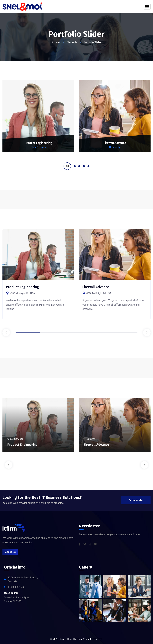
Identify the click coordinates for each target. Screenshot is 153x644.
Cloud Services (38, 147)
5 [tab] (88, 166)
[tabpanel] (38, 119)
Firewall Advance (115, 143)
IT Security (115, 147)
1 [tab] (67, 166)
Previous (6, 332)
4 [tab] (84, 166)
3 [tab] (79, 166)
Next (147, 332)
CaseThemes (75, 639)
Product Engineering (38, 143)
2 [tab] (75, 166)
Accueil (56, 42)
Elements (72, 42)
